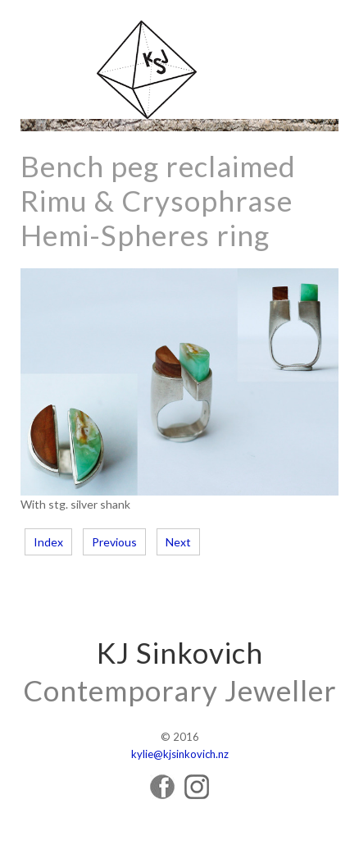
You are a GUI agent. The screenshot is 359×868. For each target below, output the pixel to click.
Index (48, 542)
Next (178, 542)
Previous (114, 542)
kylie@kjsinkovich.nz (180, 754)
